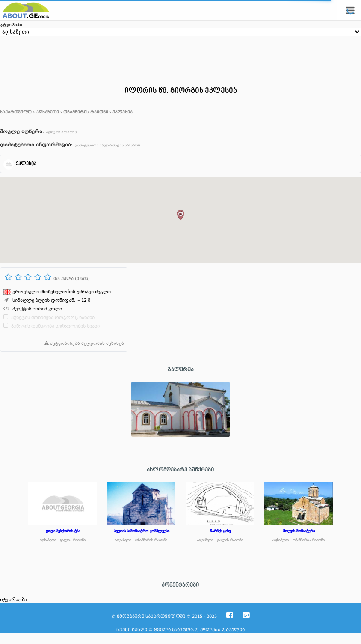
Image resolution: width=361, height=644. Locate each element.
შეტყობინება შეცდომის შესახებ (83, 344)
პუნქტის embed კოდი (37, 309)
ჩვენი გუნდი (132, 630)
